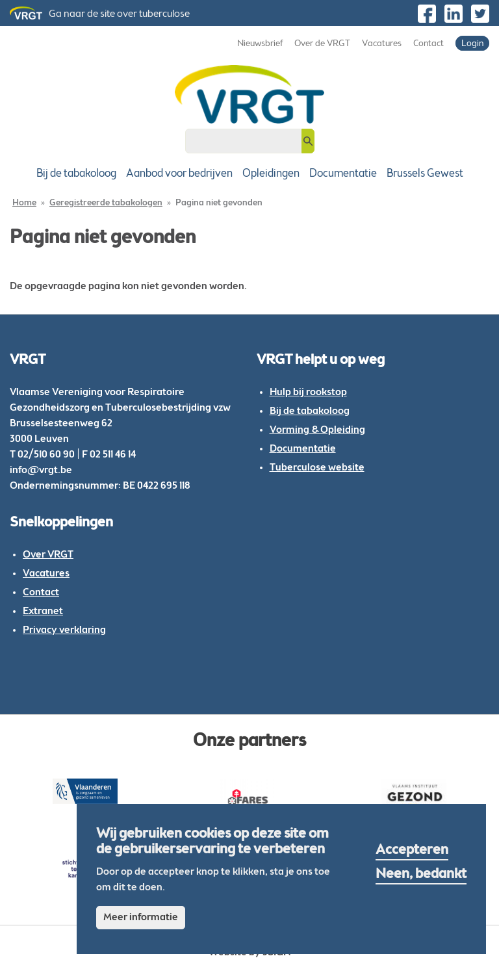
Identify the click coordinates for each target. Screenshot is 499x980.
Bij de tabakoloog (76, 174)
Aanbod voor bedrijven (179, 174)
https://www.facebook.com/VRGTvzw (427, 14)
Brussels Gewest (425, 174)
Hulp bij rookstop (308, 393)
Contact (429, 44)
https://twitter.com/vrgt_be (480, 14)
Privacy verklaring (64, 630)
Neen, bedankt (421, 875)
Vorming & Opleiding (317, 430)
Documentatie (343, 174)
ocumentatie (306, 449)
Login (472, 44)
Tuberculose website (317, 468)
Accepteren (412, 851)
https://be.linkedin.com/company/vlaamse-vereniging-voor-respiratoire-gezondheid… (454, 14)
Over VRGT (48, 555)
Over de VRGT (322, 44)
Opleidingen (271, 174)
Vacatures (382, 44)
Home (24, 203)
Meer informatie (141, 918)
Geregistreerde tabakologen (106, 203)
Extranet (43, 612)
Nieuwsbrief (260, 44)
